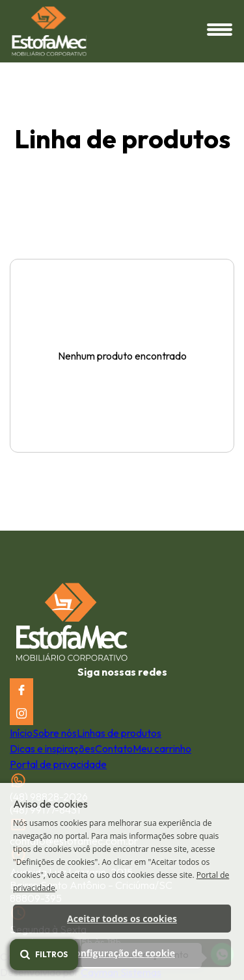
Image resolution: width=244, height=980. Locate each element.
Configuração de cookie (122, 953)
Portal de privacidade (58, 764)
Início (21, 733)
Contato (114, 748)
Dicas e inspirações (52, 748)
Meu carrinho (162, 748)
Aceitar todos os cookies (122, 919)
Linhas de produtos (119, 733)
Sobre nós (55, 733)
